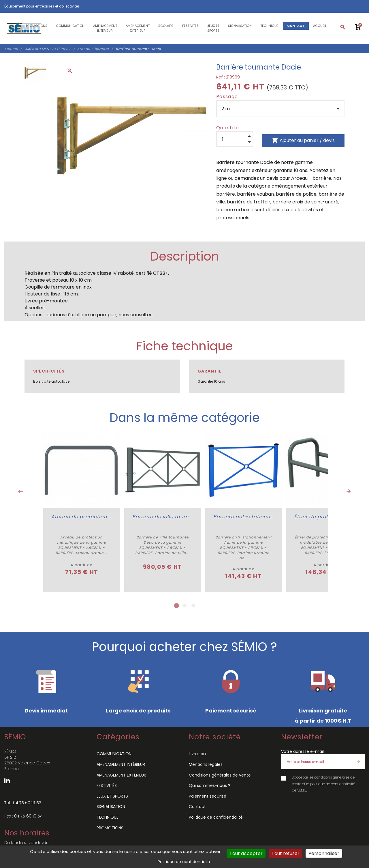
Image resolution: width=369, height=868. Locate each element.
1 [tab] (176, 605)
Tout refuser (286, 853)
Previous (20, 491)
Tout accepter (246, 853)
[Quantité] (235, 139)
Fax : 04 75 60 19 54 (23, 815)
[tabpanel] (81, 512)
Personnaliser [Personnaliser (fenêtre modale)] (324, 853)
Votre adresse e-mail (302, 751)
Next (349, 491)
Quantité (228, 128)
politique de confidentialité (333, 783)
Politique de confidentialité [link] (185, 862)
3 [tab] (193, 605)
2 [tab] (184, 605)
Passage (227, 97)
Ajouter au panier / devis (303, 141)
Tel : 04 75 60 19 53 (23, 802)
